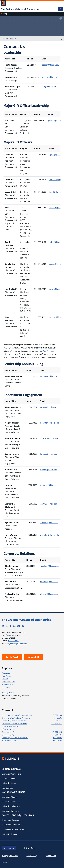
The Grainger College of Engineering (27, 620)
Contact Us (58, 718)
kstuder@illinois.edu (49, 581)
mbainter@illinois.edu (49, 423)
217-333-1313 (57, 732)
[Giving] (5, 14)
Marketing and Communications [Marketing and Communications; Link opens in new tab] (15, 738)
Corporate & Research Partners (14, 724)
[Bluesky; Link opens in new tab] (23, 626)
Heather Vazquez (46, 351)
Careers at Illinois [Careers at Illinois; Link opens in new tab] (9, 779)
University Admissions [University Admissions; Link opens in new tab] (11, 774)
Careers (5, 679)
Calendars (6, 673)
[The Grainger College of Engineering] (20, 9)
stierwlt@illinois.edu (49, 594)
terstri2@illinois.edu (49, 504)
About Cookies (9, 848)
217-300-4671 (57, 724)
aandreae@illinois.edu (49, 376)
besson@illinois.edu (50, 65)
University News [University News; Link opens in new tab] (9, 783)
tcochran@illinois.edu (50, 566)
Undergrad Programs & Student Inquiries (18, 715)
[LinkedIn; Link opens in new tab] (14, 626)
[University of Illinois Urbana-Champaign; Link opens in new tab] (4, 3)
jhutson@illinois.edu (49, 454)
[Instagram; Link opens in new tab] (7, 626)
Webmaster (51, 856)
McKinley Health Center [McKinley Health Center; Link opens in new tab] (12, 825)
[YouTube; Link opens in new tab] (19, 626)
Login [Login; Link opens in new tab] (5, 862)
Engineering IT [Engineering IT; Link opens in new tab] (8, 732)
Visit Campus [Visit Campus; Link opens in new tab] (7, 788)
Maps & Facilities (8, 682)
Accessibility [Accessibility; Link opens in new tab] (32, 856)
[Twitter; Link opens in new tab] (3, 626)
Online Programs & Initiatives (14, 721)
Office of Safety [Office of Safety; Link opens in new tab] (8, 735)
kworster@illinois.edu (49, 535)
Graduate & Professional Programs (16, 718)
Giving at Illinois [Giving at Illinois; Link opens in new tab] (9, 802)
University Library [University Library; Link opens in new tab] (9, 834)
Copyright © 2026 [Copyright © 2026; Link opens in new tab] (10, 856)
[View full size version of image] (61, 18)
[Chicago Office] (8, 693)
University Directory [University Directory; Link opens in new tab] (10, 811)
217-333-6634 (57, 721)
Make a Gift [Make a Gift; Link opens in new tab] (33, 657)
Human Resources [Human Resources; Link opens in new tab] (9, 740)
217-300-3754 (57, 735)
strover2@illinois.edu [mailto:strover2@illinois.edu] (49, 522)
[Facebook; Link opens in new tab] (11, 626)
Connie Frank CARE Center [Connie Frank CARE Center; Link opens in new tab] (13, 829)
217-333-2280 (13, 641)
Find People (7, 676)
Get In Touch (12, 657)
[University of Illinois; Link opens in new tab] (11, 759)
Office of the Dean (9, 729)
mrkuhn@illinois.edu (49, 469)
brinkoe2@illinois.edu (49, 438)
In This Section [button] (9, 39)
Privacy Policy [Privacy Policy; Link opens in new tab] (30, 848)
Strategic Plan (8, 684)
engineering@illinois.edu (17, 643)
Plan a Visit (6, 687)
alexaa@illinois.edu (48, 407)
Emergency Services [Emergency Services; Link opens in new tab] (10, 820)
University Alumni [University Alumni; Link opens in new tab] (9, 797)
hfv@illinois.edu (49, 86)
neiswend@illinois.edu (49, 485)
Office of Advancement (11, 726)
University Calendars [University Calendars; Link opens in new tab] (11, 806)
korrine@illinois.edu (50, 77)
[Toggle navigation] (61, 9)
